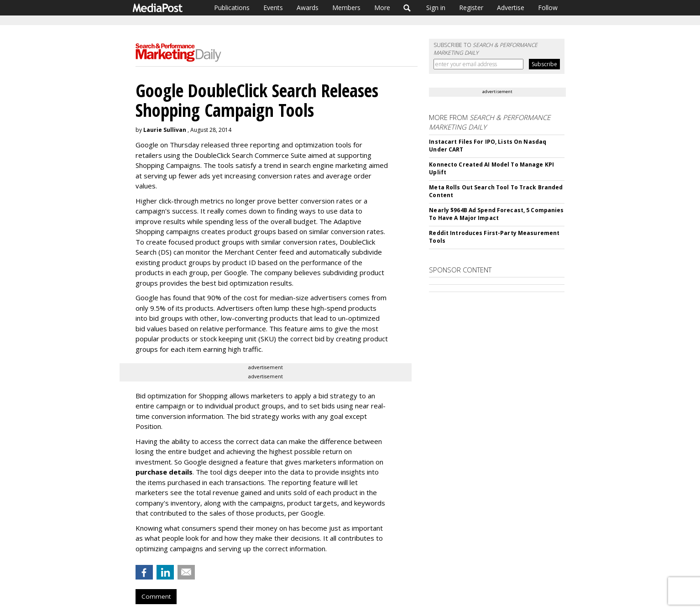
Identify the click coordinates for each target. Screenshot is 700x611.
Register (471, 8)
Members (346, 8)
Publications (232, 8)
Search (407, 8)
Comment (156, 596)
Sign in (436, 8)
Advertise (511, 8)
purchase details (164, 472)
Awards (308, 8)
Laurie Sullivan (165, 130)
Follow (548, 8)
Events (273, 8)
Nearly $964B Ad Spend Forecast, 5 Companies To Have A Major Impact (496, 214)
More (382, 8)
